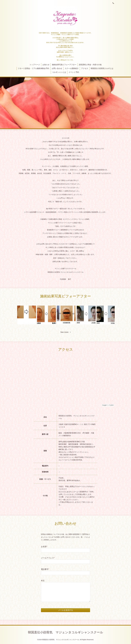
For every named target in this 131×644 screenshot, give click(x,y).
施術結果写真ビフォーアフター (64, 65)
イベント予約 (74, 72)
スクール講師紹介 (72, 68)
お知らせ (46, 65)
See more (65, 332)
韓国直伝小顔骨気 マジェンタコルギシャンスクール (65, 632)
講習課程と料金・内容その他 (90, 65)
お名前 (44, 547)
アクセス (85, 68)
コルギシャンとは (59, 72)
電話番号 (45, 569)
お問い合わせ (57, 68)
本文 (43, 581)
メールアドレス (48, 558)
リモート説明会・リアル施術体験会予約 (33, 68)
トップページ (35, 65)
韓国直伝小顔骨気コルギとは (102, 68)
